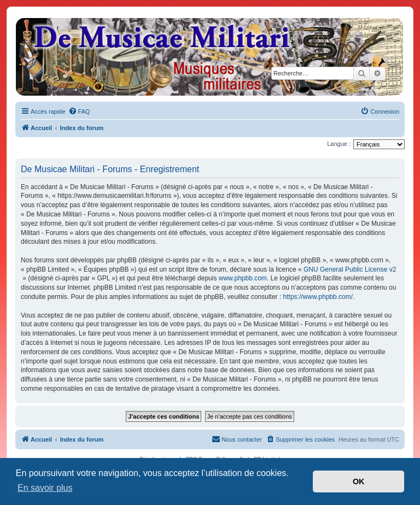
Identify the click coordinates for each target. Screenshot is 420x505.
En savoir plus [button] (45, 488)
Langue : (339, 144)
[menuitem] (79, 111)
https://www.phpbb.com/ (318, 297)
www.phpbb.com (243, 278)
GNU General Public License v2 (350, 269)
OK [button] (359, 481)
